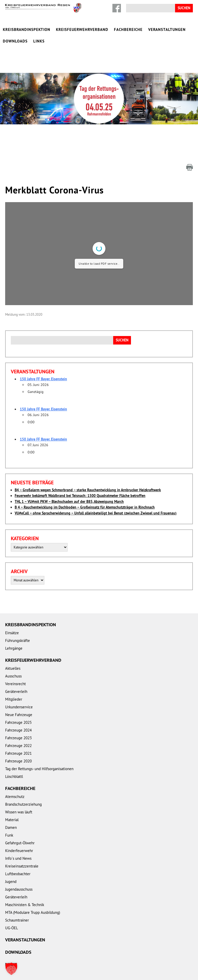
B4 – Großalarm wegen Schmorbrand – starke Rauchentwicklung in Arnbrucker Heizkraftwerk (88, 475)
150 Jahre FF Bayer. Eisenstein (43, 364)
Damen (11, 813)
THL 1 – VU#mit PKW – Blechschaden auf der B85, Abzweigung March (69, 487)
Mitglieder (14, 685)
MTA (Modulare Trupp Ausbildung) (33, 898)
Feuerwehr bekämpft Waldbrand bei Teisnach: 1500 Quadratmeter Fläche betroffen (80, 481)
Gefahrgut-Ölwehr (20, 828)
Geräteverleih (16, 677)
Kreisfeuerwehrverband (82, 29)
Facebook (117, 8)
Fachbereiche (128, 29)
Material (12, 805)
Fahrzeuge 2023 (18, 723)
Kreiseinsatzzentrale (22, 851)
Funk (9, 820)
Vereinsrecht (15, 669)
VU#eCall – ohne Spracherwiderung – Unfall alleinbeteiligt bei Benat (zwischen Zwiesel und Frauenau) (96, 498)
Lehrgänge (14, 634)
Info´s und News (18, 844)
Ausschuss (13, 661)
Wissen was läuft (19, 797)
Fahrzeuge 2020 (18, 746)
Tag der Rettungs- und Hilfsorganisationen (39, 754)
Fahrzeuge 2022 (18, 731)
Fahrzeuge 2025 (18, 708)
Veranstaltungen (167, 29)
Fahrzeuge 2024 (18, 715)
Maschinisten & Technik (25, 890)
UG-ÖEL (12, 913)
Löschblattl (14, 762)
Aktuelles (13, 654)
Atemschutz (15, 782)
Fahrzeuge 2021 (18, 739)
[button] (11, 969)
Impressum (36, 970)
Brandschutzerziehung (23, 790)
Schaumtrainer (17, 905)
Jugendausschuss (19, 875)
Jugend (11, 867)
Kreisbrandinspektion (27, 29)
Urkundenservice (19, 692)
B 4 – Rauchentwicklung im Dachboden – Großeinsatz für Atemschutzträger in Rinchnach (85, 493)
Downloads (15, 41)
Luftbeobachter (18, 859)
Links (39, 41)
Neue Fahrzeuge (19, 700)
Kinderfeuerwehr (19, 836)
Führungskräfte (18, 626)
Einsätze (12, 618)
